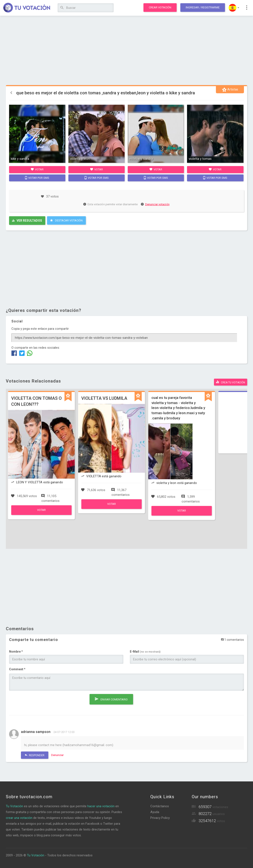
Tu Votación (14, 806)
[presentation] (42, 702)
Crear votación (160, 7)
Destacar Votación (66, 220)
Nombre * (16, 652)
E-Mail (145, 652)
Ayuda (155, 812)
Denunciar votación (155, 204)
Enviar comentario (111, 699)
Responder (35, 755)
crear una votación (19, 818)
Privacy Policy (160, 818)
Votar (37, 169)
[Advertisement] (127, 51)
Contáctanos (160, 806)
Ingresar (203, 7)
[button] (234, 8)
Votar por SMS (37, 178)
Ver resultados (27, 221)
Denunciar (57, 755)
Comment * (17, 669)
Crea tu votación (231, 382)
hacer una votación (101, 806)
